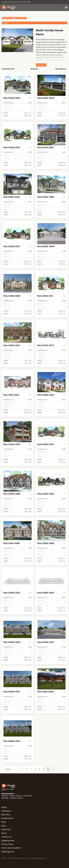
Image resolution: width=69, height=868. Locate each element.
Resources (6, 829)
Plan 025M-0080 (46, 197)
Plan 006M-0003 (46, 593)
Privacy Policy (7, 844)
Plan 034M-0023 (12, 444)
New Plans (6, 815)
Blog (3, 826)
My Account (14, 2)
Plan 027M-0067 (46, 147)
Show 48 (35, 69)
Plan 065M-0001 (12, 692)
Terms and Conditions (11, 848)
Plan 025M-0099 (46, 543)
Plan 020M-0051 (12, 246)
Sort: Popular (61, 69)
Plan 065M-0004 (12, 642)
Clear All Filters (20, 18)
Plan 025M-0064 (12, 98)
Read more (40, 65)
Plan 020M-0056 (46, 98)
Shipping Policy (8, 841)
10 (44, 769)
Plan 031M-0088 (11, 543)
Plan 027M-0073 (45, 345)
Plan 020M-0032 (46, 444)
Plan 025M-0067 (12, 345)
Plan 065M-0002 (12, 741)
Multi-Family (7, 18)
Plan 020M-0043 (12, 147)
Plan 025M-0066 (12, 296)
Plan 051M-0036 (12, 197)
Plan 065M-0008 (46, 246)
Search (5, 23)
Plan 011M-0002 (11, 395)
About (4, 833)
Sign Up (7, 2)
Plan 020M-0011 (45, 296)
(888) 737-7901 (7, 789)
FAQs (4, 822)
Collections (6, 811)
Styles (4, 807)
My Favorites (23, 2)
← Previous (7, 769)
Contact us (6, 837)
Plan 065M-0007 (46, 642)
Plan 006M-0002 (12, 593)
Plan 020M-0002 (46, 494)
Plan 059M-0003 (46, 395)
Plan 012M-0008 (45, 692)
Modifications (7, 818)
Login (3, 2)
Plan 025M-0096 (12, 494)
